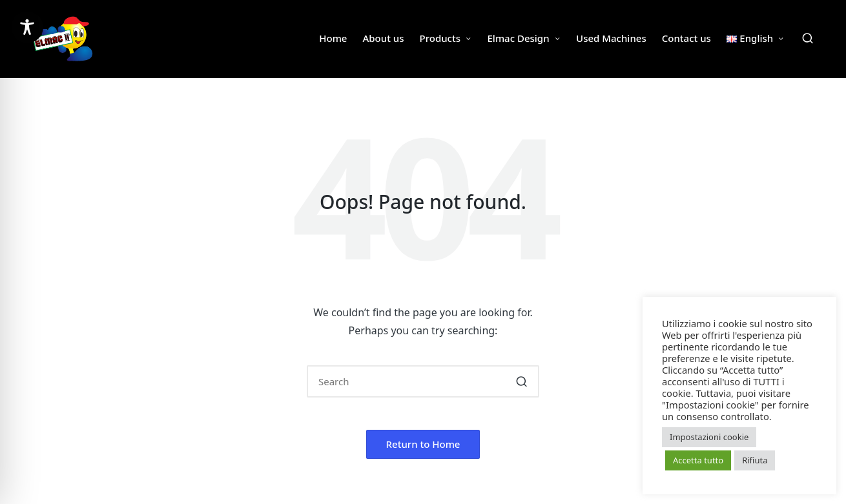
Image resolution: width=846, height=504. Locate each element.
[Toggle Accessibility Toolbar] (27, 27)
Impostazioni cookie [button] (709, 437)
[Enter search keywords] (423, 381)
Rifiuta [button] (755, 460)
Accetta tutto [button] (698, 460)
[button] (521, 381)
